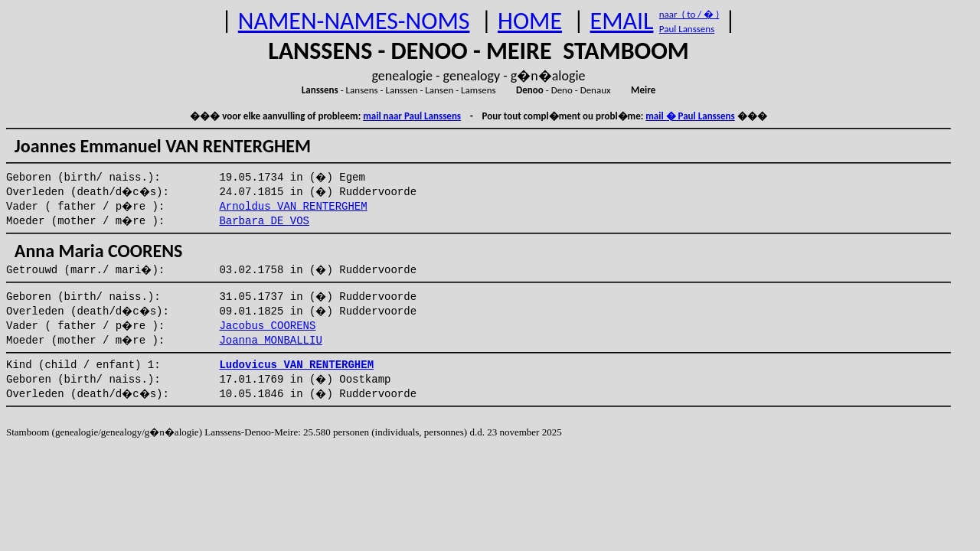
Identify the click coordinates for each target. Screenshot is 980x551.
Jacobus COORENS (267, 326)
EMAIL (622, 21)
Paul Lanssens (687, 29)
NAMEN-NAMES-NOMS (354, 21)
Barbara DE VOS (264, 221)
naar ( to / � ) (689, 14)
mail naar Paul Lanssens (412, 116)
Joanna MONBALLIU (270, 341)
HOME (530, 21)
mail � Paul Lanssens (690, 116)
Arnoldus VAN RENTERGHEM (293, 207)
